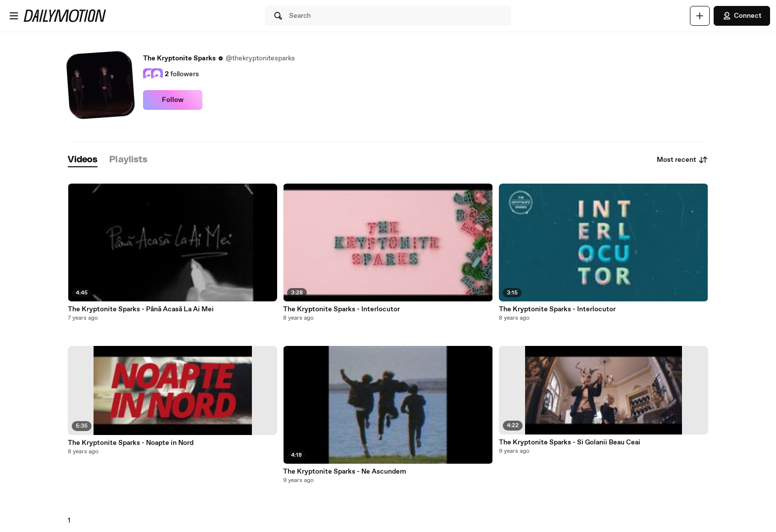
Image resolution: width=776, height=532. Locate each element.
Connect (742, 16)
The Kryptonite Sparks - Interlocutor (341, 309)
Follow (173, 100)
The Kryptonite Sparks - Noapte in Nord (131, 443)
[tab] (83, 160)
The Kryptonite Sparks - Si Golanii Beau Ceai (570, 442)
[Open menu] (14, 16)
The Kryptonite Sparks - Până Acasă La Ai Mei (141, 309)
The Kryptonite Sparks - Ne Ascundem (345, 472)
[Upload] (700, 16)
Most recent (682, 160)
